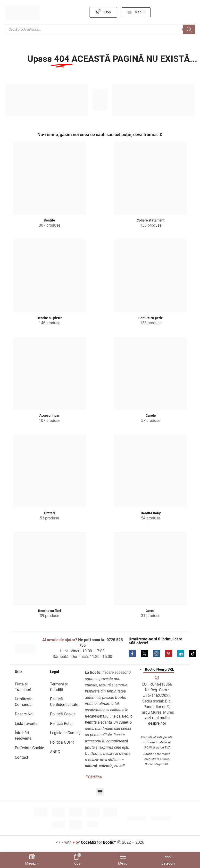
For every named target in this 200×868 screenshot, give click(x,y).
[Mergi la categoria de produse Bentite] (49, 178)
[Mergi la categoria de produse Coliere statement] (151, 178)
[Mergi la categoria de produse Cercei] (151, 569)
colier (123, 722)
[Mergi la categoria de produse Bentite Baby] (151, 471)
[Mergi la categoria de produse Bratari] (49, 471)
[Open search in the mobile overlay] (100, 29)
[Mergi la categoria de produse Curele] (151, 373)
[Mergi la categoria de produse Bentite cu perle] (151, 276)
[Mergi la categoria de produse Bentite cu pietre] (49, 276)
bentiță (91, 722)
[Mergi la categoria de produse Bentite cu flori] (49, 569)
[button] (103, 12)
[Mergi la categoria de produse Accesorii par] (49, 373)
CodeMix (88, 842)
